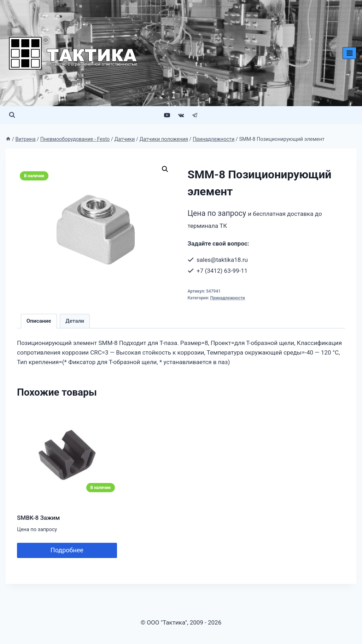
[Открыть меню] (349, 53)
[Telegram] (195, 115)
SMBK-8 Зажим (38, 518)
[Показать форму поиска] (12, 115)
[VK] (181, 115)
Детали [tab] (75, 321)
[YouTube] (167, 115)
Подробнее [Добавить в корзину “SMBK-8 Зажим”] (67, 550)
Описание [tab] (39, 321)
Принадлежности (228, 298)
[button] (165, 169)
